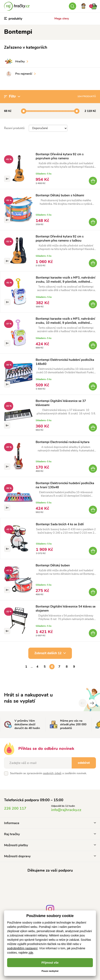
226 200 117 (15, 808)
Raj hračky (50, 834)
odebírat (84, 763)
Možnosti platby (50, 845)
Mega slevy (62, 19)
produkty (13, 19)
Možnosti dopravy (50, 856)
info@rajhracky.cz (66, 810)
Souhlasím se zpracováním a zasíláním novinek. (48, 773)
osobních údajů (52, 773)
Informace (50, 823)
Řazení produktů (14, 128)
